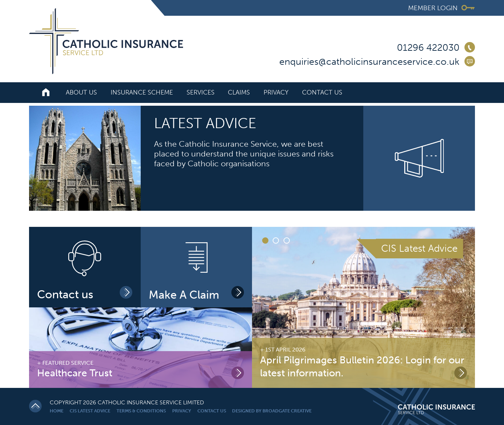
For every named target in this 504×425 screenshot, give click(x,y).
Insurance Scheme (142, 92)
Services (201, 92)
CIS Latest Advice (90, 411)
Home (57, 411)
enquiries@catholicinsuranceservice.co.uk (369, 62)
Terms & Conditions (141, 411)
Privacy (276, 92)
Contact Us (322, 92)
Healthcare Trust (75, 373)
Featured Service (68, 363)
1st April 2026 (285, 350)
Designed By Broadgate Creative (272, 411)
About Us (81, 92)
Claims (239, 92)
